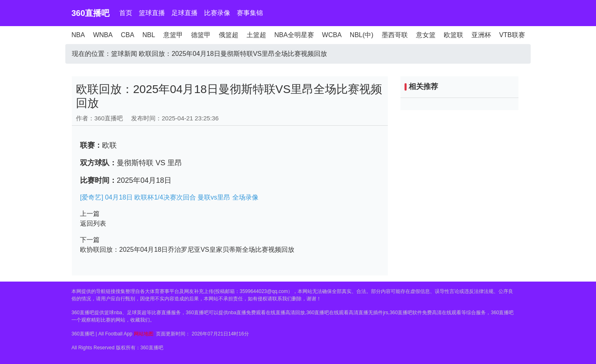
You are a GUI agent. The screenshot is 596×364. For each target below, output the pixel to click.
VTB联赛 (512, 35)
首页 (126, 13)
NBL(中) (362, 35)
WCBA (332, 35)
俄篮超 (229, 35)
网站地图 (144, 334)
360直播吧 (90, 13)
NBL (149, 35)
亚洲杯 (481, 35)
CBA (128, 35)
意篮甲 (173, 35)
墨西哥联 (395, 35)
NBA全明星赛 (294, 35)
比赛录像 (217, 13)
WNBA (103, 35)
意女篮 (426, 35)
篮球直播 (152, 13)
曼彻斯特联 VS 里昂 (149, 163)
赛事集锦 (250, 13)
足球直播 (185, 13)
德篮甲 (201, 35)
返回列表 (93, 223)
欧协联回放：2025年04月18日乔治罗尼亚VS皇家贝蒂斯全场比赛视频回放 (187, 250)
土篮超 (256, 35)
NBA (78, 35)
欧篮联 (454, 35)
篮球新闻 (124, 54)
